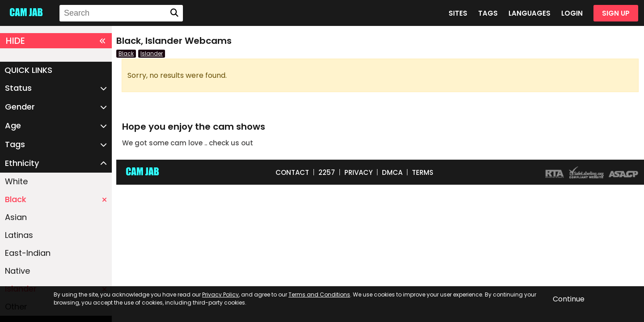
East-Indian (28, 253)
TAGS (488, 13)
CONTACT (292, 172)
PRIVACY (358, 172)
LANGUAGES (530, 13)
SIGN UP (616, 13)
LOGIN (572, 13)
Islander (152, 53)
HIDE (56, 41)
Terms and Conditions (319, 294)
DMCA (392, 172)
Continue (569, 299)
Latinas (19, 235)
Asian (16, 217)
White (16, 181)
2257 (327, 172)
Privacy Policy (220, 294)
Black (56, 199)
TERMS (423, 172)
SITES (458, 13)
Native (17, 271)
